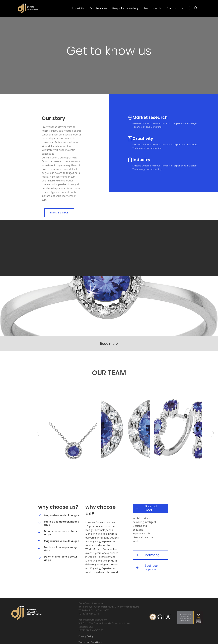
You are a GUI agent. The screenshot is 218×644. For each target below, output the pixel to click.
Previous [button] (38, 433)
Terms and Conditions (90, 642)
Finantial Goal (151, 508)
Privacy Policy (86, 636)
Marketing (152, 555)
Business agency (151, 568)
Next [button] (213, 433)
